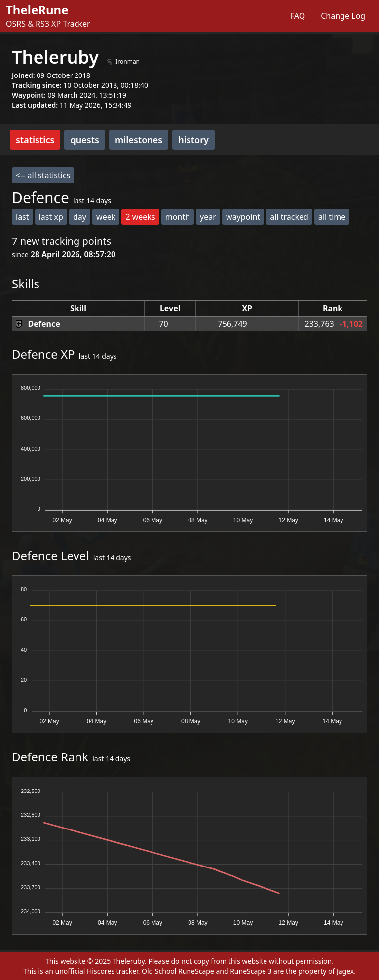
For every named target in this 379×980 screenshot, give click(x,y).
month (178, 217)
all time (332, 217)
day (80, 217)
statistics (35, 140)
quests (84, 140)
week (106, 217)
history (193, 140)
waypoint (243, 217)
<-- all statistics (43, 175)
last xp (51, 217)
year (208, 217)
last (22, 217)
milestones (139, 140)
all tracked (289, 217)
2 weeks (140, 217)
